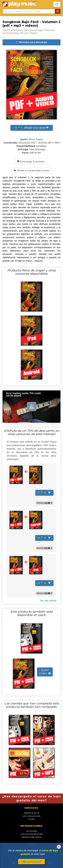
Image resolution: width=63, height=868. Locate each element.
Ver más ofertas (48, 601)
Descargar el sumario (31, 162)
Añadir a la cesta (32, 128)
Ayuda (31, 819)
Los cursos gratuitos (32, 816)
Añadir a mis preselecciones (32, 171)
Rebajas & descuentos (32, 837)
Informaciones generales (31, 834)
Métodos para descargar (32, 42)
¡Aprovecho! (31, 862)
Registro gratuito (32, 813)
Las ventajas (32, 831)
